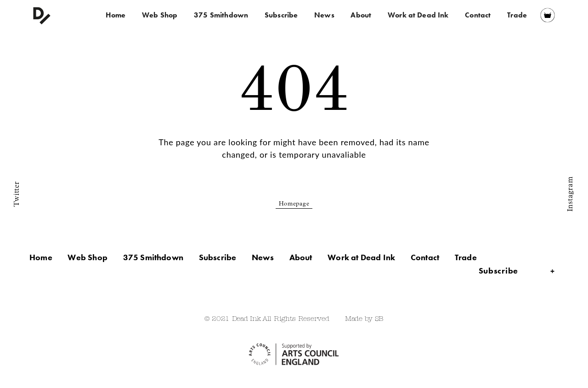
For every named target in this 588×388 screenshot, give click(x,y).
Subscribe (281, 15)
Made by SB (364, 319)
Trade (517, 15)
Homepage (294, 204)
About (361, 15)
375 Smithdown (221, 15)
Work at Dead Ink (418, 15)
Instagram (571, 194)
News (324, 15)
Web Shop (160, 15)
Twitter (17, 194)
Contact (478, 15)
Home (116, 15)
